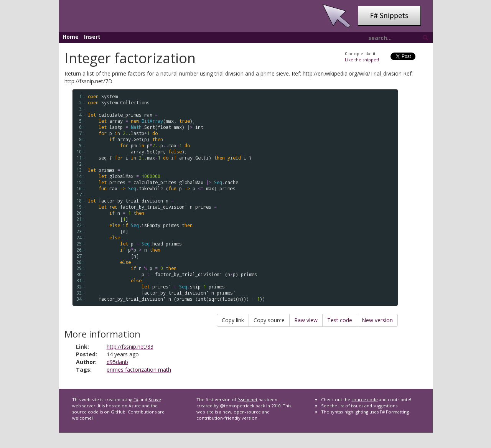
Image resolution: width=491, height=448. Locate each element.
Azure (135, 406)
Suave (155, 399)
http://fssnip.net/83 (130, 347)
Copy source (269, 320)
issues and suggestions (374, 406)
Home (71, 37)
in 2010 (273, 406)
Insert (92, 37)
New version (377, 320)
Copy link (233, 320)
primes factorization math (139, 370)
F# (136, 399)
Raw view (306, 320)
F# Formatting (394, 412)
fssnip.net (247, 399)
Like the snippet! (362, 60)
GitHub (118, 412)
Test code (340, 320)
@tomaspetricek (237, 406)
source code (365, 399)
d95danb (117, 362)
